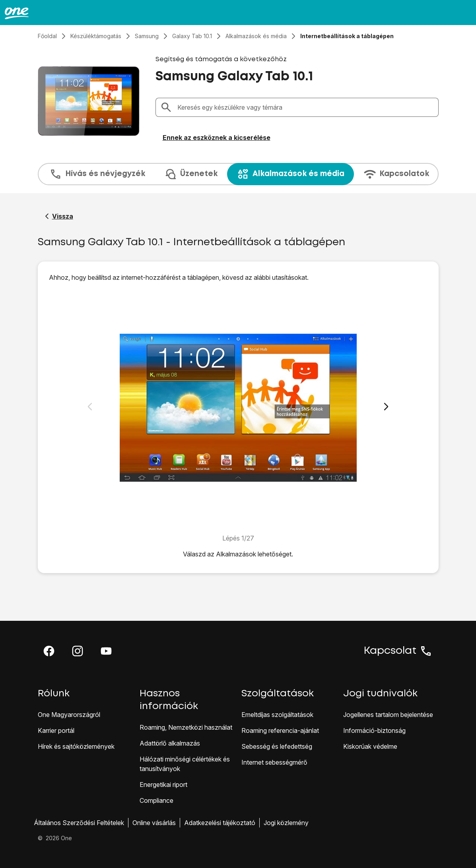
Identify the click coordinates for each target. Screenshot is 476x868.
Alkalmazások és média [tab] (290, 174)
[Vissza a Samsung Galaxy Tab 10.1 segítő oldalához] (59, 216)
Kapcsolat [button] (398, 651)
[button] (49, 651)
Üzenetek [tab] (191, 174)
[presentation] (238, 174)
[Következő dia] (386, 407)
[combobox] (305, 107)
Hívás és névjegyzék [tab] (97, 174)
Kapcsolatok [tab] (396, 174)
